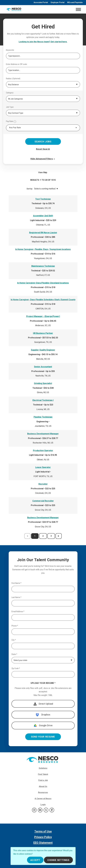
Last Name (16, 597)
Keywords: (10, 50)
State (14, 654)
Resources (43, 792)
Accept (35, 860)
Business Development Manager (43, 434)
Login (43, 805)
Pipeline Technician (43, 417)
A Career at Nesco (43, 799)
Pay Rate (11, 122)
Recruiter (43, 484)
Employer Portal (58, 2)
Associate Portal (41, 2)
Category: (10, 93)
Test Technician (43, 199)
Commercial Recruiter (43, 501)
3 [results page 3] (51, 536)
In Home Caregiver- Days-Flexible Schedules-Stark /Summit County (43, 300)
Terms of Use (43, 831)
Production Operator (43, 451)
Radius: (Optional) (13, 79)
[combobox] (43, 128)
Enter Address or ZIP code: (17, 64)
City (14, 640)
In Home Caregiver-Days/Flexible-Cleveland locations (43, 283)
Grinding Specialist (43, 383)
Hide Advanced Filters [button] (43, 159)
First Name (16, 583)
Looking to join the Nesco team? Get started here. (43, 42)
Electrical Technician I (43, 400)
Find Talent (43, 774)
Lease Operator (43, 467)
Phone (15, 626)
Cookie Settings (58, 860)
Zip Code (16, 668)
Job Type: (10, 107)
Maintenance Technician (43, 266)
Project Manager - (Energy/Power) (43, 316)
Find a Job (43, 780)
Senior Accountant (43, 367)
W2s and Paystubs (75, 2)
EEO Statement (43, 843)
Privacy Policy (43, 837)
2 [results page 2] (43, 536)
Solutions (43, 768)
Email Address (18, 612)
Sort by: (30, 189)
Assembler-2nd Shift (43, 216)
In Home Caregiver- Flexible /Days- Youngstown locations (43, 249)
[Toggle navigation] (78, 9)
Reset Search (43, 149)
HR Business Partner (43, 333)
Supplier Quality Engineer (43, 350)
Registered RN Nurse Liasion (43, 233)
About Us (43, 786)
